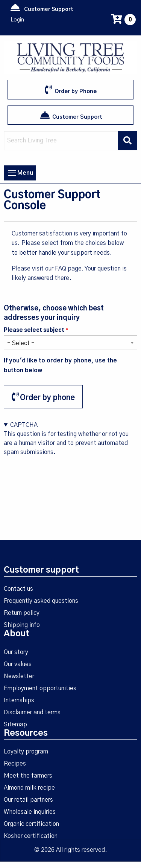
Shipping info (22, 625)
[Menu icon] (12, 173)
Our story (16, 652)
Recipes (15, 764)
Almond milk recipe (29, 788)
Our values (18, 664)
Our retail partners (28, 800)
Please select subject (34, 330)
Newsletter (19, 676)
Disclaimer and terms (32, 712)
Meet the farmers (28, 776)
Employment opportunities (40, 688)
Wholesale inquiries (30, 812)
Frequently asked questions (41, 601)
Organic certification (31, 824)
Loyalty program (26, 752)
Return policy (22, 613)
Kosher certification (31, 836)
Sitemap (15, 724)
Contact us (18, 589)
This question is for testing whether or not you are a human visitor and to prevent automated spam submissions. (70, 453)
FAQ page (68, 269)
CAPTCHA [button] (24, 425)
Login (17, 20)
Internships (19, 700)
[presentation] (61, 471)
